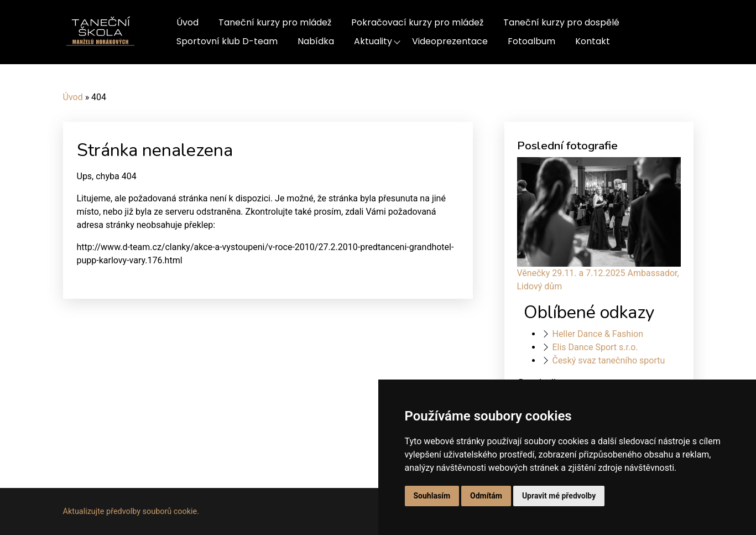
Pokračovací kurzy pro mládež (417, 22)
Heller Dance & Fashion (598, 334)
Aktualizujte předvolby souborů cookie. (131, 511)
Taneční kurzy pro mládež (275, 22)
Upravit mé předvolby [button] (559, 496)
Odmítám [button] (486, 496)
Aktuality (373, 41)
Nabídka (316, 41)
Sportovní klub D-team (227, 41)
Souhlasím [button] (432, 496)
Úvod (187, 22)
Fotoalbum (531, 41)
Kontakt (593, 41)
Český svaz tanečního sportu (608, 360)
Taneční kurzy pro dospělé (561, 22)
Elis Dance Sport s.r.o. (595, 347)
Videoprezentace (450, 41)
